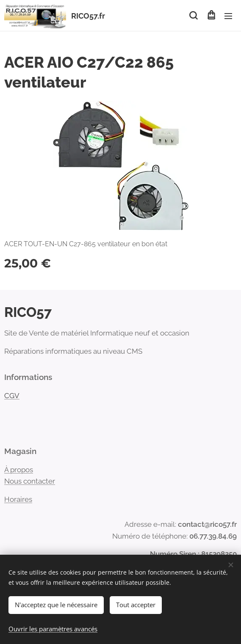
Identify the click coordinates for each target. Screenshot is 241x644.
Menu (228, 16)
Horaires (18, 499)
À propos (19, 470)
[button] (193, 16)
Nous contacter (30, 481)
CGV (12, 396)
